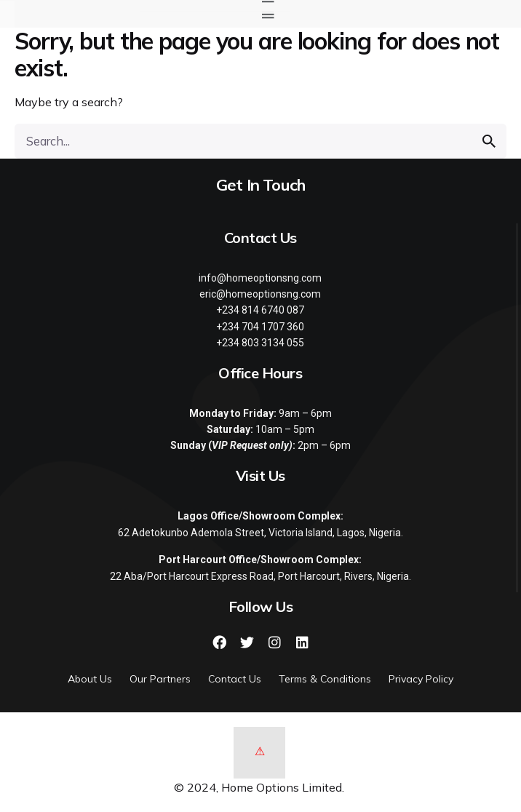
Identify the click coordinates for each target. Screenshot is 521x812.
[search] (489, 141)
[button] (268, 14)
